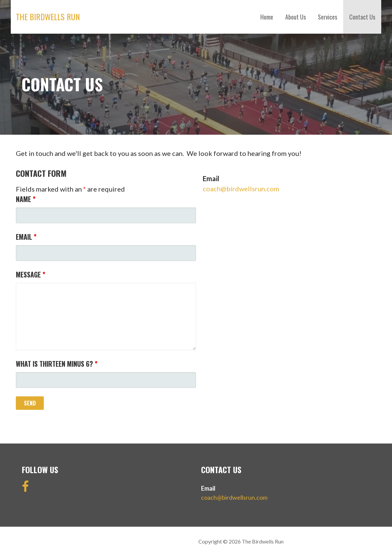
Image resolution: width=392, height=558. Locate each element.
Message (30, 274)
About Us (296, 17)
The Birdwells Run (48, 17)
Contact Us (362, 17)
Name (26, 199)
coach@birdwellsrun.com (241, 189)
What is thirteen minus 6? (57, 364)
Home (267, 17)
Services (328, 17)
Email (26, 237)
